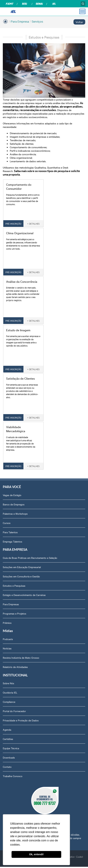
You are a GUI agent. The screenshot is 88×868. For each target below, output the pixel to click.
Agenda (7, 730)
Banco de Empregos (14, 504)
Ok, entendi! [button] (36, 854)
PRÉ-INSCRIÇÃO (13, 224)
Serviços (37, 21)
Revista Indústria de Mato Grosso (21, 658)
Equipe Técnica (11, 748)
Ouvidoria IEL (10, 692)
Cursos (7, 523)
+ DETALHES (33, 224)
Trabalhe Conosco (13, 776)
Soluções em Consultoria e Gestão (21, 576)
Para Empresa (20, 21)
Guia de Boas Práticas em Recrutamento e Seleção (30, 558)
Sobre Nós (8, 683)
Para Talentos (10, 532)
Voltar (79, 22)
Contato (7, 767)
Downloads (9, 757)
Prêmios (7, 623)
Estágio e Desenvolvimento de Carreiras (24, 595)
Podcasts (8, 639)
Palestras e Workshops (15, 514)
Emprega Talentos (13, 541)
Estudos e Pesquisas (44, 37)
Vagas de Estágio (12, 495)
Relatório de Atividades (15, 667)
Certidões (8, 739)
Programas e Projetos (15, 613)
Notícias (7, 648)
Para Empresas (11, 604)
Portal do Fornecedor (14, 711)
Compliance (9, 702)
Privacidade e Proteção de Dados (21, 720)
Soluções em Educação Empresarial (22, 567)
